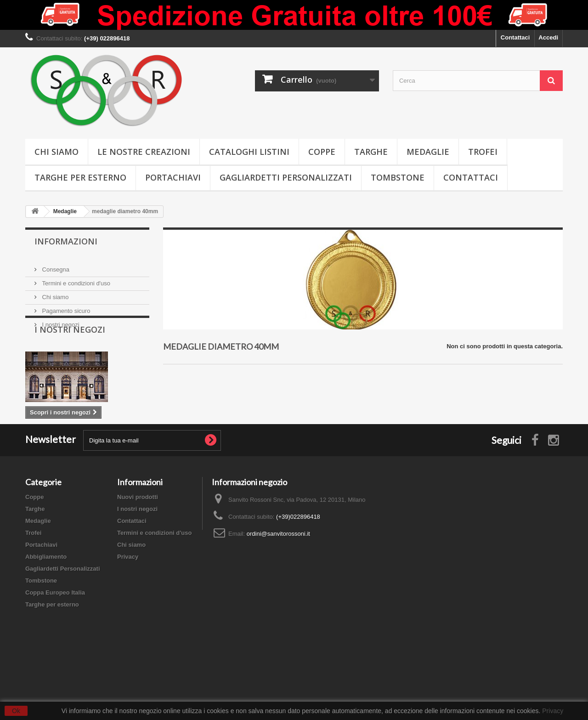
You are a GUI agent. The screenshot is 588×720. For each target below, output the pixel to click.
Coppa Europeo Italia (55, 650)
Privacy (128, 614)
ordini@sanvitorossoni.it (278, 591)
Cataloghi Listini (249, 152)
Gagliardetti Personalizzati (286, 177)
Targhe (371, 152)
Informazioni (66, 241)
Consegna (55, 266)
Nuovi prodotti (138, 554)
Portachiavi (173, 177)
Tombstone (398, 177)
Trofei (483, 152)
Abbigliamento (46, 614)
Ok (16, 711)
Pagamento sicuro (65, 307)
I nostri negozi (60, 321)
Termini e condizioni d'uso (75, 280)
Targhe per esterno (80, 177)
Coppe (322, 152)
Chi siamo (57, 152)
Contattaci (515, 37)
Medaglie (428, 152)
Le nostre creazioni (144, 152)
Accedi (548, 37)
